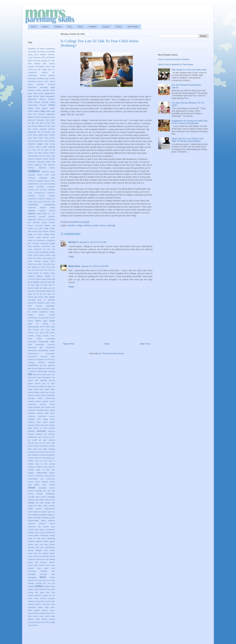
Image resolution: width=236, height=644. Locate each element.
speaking (31, 541)
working (52, 619)
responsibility (33, 479)
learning (43, 380)
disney (44, 222)
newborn (40, 413)
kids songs (37, 378)
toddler (31, 586)
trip (50, 595)
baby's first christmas (37, 114)
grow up (42, 300)
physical (52, 440)
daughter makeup (47, 211)
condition (51, 190)
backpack (31, 120)
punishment (44, 455)
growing (52, 300)
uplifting (31, 604)
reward (30, 482)
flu (40, 267)
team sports (43, 568)
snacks (31, 532)
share (38, 497)
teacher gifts (33, 565)
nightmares (42, 416)
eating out (32, 240)
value (53, 604)
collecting (51, 184)
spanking (51, 538)
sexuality (31, 497)
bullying (52, 147)
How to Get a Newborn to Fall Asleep (176, 64)
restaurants (51, 479)
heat (39, 318)
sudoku (52, 553)
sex (45, 491)
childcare (31, 168)
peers (53, 437)
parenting (41, 431)
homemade (32, 342)
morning (43, 404)
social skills (33, 535)
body (30, 141)
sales (44, 485)
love (53, 387)
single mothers (49, 506)
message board (35, 398)
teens (103, 225)
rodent (37, 482)
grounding (32, 300)
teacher (52, 562)
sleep (43, 520)
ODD (39, 419)
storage (31, 550)
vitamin (31, 613)
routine (52, 482)
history (52, 333)
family (53, 252)
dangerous (32, 208)
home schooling (46, 339)
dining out (41, 219)
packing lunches (34, 425)
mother (52, 404)
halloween (51, 306)
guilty (53, 303)
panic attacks (50, 425)
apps (30, 96)
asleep (42, 96)
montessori (32, 404)
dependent (32, 217)
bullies (45, 147)
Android (41, 78)
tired (53, 583)
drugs (30, 234)
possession (44, 446)
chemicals (32, 162)
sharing (43, 497)
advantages (40, 67)
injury (53, 359)
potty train (37, 449)
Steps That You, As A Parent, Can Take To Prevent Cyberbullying (187, 140)
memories (51, 395)
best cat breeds (44, 132)
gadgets (40, 276)
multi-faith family (42, 410)
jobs (30, 368)
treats (45, 595)
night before (50, 413)
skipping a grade (39, 515)
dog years (39, 229)
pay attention (49, 434)
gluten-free (51, 291)
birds (46, 135)
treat (53, 593)
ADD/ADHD (50, 58)
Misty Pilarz (74, 266)
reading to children (35, 467)
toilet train (47, 589)
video (40, 607)
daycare (32, 213)
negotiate (31, 413)
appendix (46, 90)
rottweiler (45, 482)
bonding (35, 141)
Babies (45, 27)
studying (45, 553)
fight (29, 267)
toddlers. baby (33, 589)
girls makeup (36, 291)
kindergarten (47, 378)
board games (49, 138)
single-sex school (40, 512)
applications (50, 93)
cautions (31, 159)
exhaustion (44, 243)
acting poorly (33, 55)
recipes (31, 473)
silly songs (45, 503)
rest (42, 479)
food (48, 267)
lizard (37, 387)
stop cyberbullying (48, 547)
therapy (31, 583)
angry (47, 79)
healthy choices (36, 315)
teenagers (32, 577)
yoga (53, 622)
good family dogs (41, 297)
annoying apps (47, 87)
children (34, 171)
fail (44, 249)
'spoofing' (32, 49)
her (54, 324)
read (45, 461)
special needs (42, 541)
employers (41, 240)
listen (53, 384)
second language (35, 491)
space (44, 538)
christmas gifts (47, 178)
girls (29, 291)
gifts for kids (42, 285)
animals (40, 84)
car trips (38, 153)
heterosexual (33, 327)
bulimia (38, 147)
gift (46, 282)
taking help (41, 559)
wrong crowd (40, 622)
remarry (31, 476)
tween (37, 598)
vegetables (32, 607)
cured (40, 202)
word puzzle (41, 619)
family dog (50, 255)
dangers (43, 208)
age (35, 70)
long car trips (45, 386)
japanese (51, 365)
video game (50, 607)
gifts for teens (41, 288)
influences (32, 359)
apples (41, 93)
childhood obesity (47, 168)
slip (39, 527)
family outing (41, 258)
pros (30, 455)
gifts (49, 282)
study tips (37, 553)
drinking (88, 225)
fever (53, 264)
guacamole (32, 303)
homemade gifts (35, 348)
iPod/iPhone (33, 365)
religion (52, 473)
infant (53, 357)
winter (41, 616)
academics (50, 49)
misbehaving (50, 398)
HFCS (42, 327)
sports (52, 541)
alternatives (32, 79)
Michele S (73, 242)
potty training (49, 449)
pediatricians (33, 437)
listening (31, 387)
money (52, 401)
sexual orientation (46, 494)
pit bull (42, 443)
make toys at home (47, 392)
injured (48, 359)
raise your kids (40, 458)
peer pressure (44, 437)
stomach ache (34, 547)
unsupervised (39, 601)
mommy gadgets (42, 401)
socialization (44, 536)
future (53, 273)
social (37, 533)
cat (40, 156)
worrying (31, 622)
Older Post (145, 344)
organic (52, 422)
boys (46, 141)
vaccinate (46, 604)
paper (30, 428)
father (53, 261)
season (52, 488)
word (47, 616)
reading (52, 464)
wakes (36, 613)
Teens (80, 27)
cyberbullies (33, 204)
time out (47, 583)
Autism (52, 105)
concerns (43, 190)
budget (40, 144)
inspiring (31, 362)
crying (30, 202)
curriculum (47, 202)
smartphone (50, 530)
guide (48, 303)
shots (41, 500)
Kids (70, 27)
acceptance (42, 52)
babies (37, 111)
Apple (53, 90)
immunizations (33, 354)
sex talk (51, 491)
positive (36, 446)
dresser (45, 231)
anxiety (38, 90)
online (45, 419)
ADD (43, 58)
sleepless (51, 521)
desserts (42, 217)
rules (30, 485)
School (119, 27)
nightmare (32, 416)
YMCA (48, 622)
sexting (31, 494)
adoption (31, 67)
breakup (52, 141)
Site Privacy (133, 27)
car (39, 150)
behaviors (32, 132)
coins (41, 184)
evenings (36, 243)
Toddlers (58, 27)
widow (35, 616)
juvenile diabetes (38, 369)
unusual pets (50, 601)
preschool (40, 452)
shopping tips (33, 500)
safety (37, 485)
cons (30, 193)
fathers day (32, 264)
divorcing (39, 226)
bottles (41, 141)
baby (43, 111)
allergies (52, 75)
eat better (38, 234)
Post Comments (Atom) (113, 353)
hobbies (31, 336)
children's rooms (48, 172)
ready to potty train (45, 470)
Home (33, 27)
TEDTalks (44, 571)
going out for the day (37, 294)
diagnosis (32, 219)
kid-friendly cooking (46, 371)
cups (35, 202)
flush (43, 267)
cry (54, 199)
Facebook (38, 249)
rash (37, 461)
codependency (33, 184)
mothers (48, 407)
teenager (32, 574)
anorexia (31, 90)
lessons (38, 384)
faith (37, 252)
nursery (52, 416)
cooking (31, 196)
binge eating (38, 135)
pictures (31, 443)
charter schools (49, 159)
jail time (43, 365)
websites (42, 613)
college (79, 225)
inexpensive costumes (38, 357)
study (30, 553)
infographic (40, 359)
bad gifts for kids (43, 123)
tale (47, 559)
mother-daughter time (36, 407)
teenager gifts (48, 574)
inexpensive (50, 354)
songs (52, 535)
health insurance (40, 312)
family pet (51, 258)
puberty (35, 455)
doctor (47, 225)
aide (50, 70)
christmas (31, 178)
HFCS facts (50, 327)
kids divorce (38, 375)
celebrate (39, 159)
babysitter (51, 114)
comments (51, 187)
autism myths (48, 108)
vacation (38, 604)
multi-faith (32, 410)
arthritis (36, 96)
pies (37, 443)
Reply (71, 257)
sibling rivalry (50, 500)
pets (45, 440)
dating (53, 208)
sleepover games (47, 524)
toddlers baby (50, 586)
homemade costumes (45, 345)
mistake (31, 401)
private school (49, 452)
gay (53, 279)
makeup (31, 395)
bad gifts (31, 123)
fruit (46, 270)
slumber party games (36, 530)
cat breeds (47, 156)
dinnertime (51, 219)
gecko (30, 282)
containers (51, 193)
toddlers (39, 586)
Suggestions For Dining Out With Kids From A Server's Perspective (189, 122)
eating (46, 234)
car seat (44, 150)
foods (53, 267)
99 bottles (41, 49)
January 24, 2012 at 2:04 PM (95, 266)
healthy (52, 312)
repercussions (50, 476)
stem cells (39, 545)
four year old (33, 270)
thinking (39, 583)
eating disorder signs (45, 237)
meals (43, 395)
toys (48, 592)
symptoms (32, 559)
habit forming (35, 306)
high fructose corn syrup (39, 330)
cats (53, 156)
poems (30, 446)
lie (48, 384)
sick (37, 503)
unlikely (31, 601)
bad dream (50, 120)
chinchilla (31, 175)
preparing (31, 452)
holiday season (42, 336)
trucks (30, 598)
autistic (30, 111)
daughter (32, 210)
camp (34, 150)
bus (29, 150)
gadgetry (31, 276)
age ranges (42, 70)
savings (52, 485)
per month (32, 440)
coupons (49, 199)
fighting (35, 267)
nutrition (31, 419)
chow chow (50, 175)
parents (39, 434)
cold (46, 184)
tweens (43, 598)
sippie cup (51, 512)
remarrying (39, 476)
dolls (30, 231)
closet (53, 181)
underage (111, 225)
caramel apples (49, 153)
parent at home (40, 428)
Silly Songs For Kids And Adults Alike (189, 70)
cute (53, 202)
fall (40, 252)
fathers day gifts (44, 264)
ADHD (30, 61)
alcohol (72, 225)
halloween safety (34, 309)
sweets (52, 556)
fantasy (46, 261)
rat (41, 461)
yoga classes (33, 625)
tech (53, 568)
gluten (44, 291)
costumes (41, 199)
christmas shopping (35, 181)
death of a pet (49, 214)
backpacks (40, 120)
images (52, 350)
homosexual (43, 350)
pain (43, 425)
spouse (31, 545)
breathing (31, 144)
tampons (44, 562)
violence (45, 610)
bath (53, 126)
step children (50, 545)
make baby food (36, 389)
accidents (51, 51)
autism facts (34, 108)
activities (43, 55)
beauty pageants (40, 129)
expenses (37, 246)
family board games (36, 255)
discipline (36, 222)
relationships (42, 473)
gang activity (46, 279)
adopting (37, 61)
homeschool (50, 348)
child (48, 162)
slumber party (49, 527)
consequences (40, 193)
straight (39, 550)
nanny (52, 410)
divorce (31, 226)
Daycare (106, 27)
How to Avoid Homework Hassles (174, 59)
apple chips (33, 93)
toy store (40, 592)
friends (41, 270)
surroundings (44, 556)
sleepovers (32, 527)
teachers (42, 565)
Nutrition (93, 27)
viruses (52, 610)
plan (53, 443)
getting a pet (39, 282)
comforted (40, 187)
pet (40, 440)
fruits (50, 270)
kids (30, 374)
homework (32, 350)
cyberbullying (49, 204)
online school (42, 422)
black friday (38, 138)
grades (52, 297)
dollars (52, 229)
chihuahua (41, 162)
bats (29, 129)
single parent (35, 509)
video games (34, 610)
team (48, 565)
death (39, 214)
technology (32, 571)
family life (32, 258)
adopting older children (44, 64)
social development (47, 533)
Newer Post (69, 344)
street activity (49, 550)
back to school (34, 117)
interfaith (41, 362)
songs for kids (34, 538)
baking (34, 126)
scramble (42, 488)
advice (48, 67)
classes (47, 181)
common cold (33, 190)
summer (36, 556)
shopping (51, 497)
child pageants (49, 165)
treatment (38, 595)
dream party (37, 231)
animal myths (43, 81)
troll (54, 595)
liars (44, 384)
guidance (41, 303)
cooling (42, 196)
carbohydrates (33, 156)
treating (31, 595)
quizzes (31, 458)
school (96, 225)
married (38, 395)
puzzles (52, 455)
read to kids (42, 464)
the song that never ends (45, 580)
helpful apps (41, 321)
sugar (30, 556)
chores (40, 175)
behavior (52, 129)
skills (30, 515)
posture (52, 446)
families (46, 252)
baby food (50, 111)
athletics (42, 99)
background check (48, 117)
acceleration (32, 52)
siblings (31, 503)
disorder (52, 222)
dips (29, 222)
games (38, 279)
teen (53, 571)
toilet (41, 589)
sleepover (32, 524)
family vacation (34, 261)
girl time (52, 288)
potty (30, 449)
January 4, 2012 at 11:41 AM (93, 242)
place (48, 443)
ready (45, 467)
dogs (46, 228)
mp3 (53, 407)
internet (52, 362)
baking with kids (44, 126)
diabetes (52, 217)
